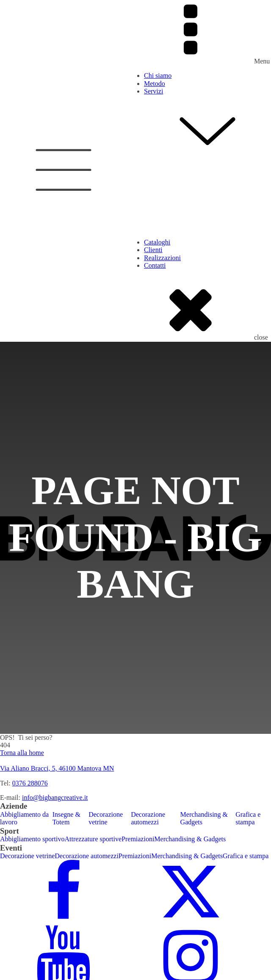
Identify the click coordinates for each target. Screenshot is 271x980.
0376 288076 (30, 783)
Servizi (207, 124)
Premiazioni (138, 839)
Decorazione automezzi (148, 818)
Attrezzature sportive (93, 839)
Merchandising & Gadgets (204, 818)
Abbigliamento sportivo (32, 839)
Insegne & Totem (66, 818)
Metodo (155, 84)
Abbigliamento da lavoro (24, 818)
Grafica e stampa (248, 818)
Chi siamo (158, 75)
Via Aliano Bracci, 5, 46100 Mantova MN (57, 768)
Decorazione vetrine (106, 818)
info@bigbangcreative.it (55, 797)
